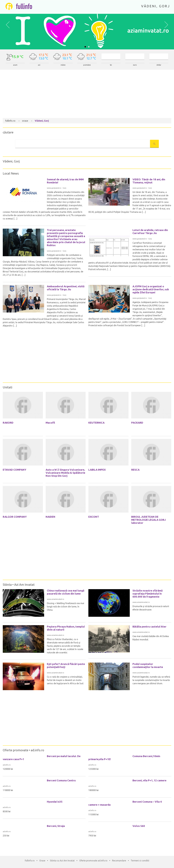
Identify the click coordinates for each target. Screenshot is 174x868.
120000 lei (8, 769)
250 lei (6, 836)
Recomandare (119, 861)
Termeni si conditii (140, 861)
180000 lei (93, 790)
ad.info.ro (37, 750)
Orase (42, 861)
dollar (159, 65)
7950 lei (92, 836)
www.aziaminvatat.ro (55, 599)
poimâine (87, 65)
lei (111, 65)
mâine (63, 65)
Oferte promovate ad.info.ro (93, 861)
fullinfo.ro (30, 861)
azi (39, 65)
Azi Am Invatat (24, 585)
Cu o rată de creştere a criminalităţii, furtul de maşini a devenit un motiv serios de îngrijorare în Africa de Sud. (65, 680)
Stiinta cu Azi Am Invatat (62, 861)
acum (15, 65)
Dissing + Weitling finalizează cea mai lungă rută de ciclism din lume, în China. (65, 607)
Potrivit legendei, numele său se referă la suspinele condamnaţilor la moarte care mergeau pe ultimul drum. (151, 680)
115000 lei (93, 814)
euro (135, 65)
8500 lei (7, 811)
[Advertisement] (87, 95)
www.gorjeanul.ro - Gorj (57, 188)
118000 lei (8, 790)
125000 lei (93, 769)
